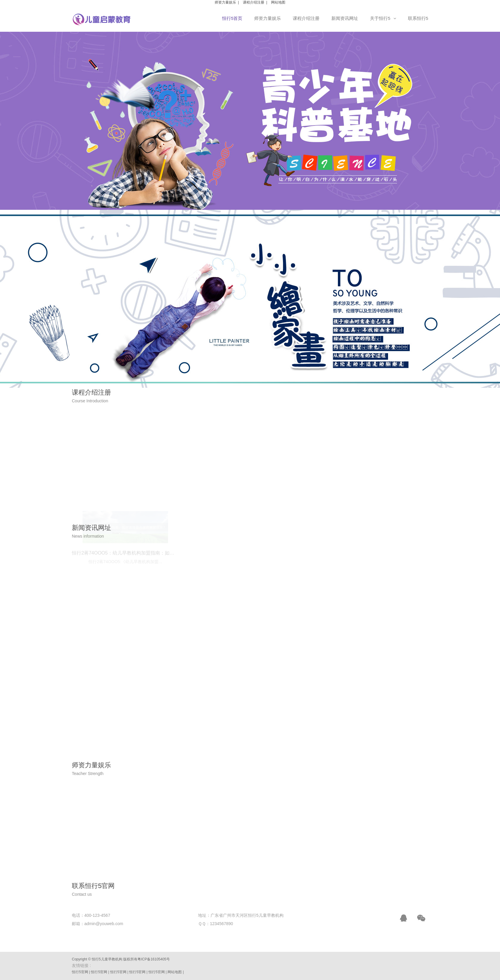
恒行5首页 (232, 18)
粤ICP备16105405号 (154, 959)
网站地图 (278, 2)
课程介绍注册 (254, 2)
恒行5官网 (80, 972)
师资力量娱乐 (225, 2)
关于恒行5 (383, 18)
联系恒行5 (418, 18)
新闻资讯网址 (345, 18)
